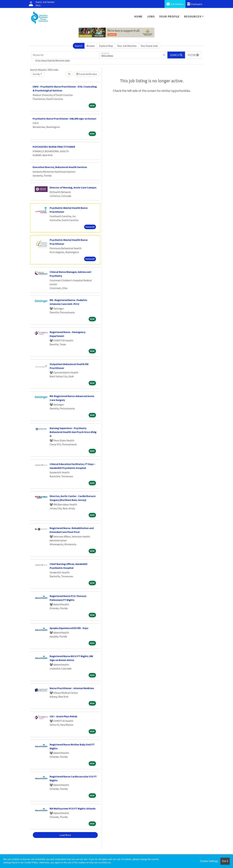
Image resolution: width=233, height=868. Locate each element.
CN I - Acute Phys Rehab (63, 716)
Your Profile (169, 16)
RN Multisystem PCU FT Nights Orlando (73, 808)
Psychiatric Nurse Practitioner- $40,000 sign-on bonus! (64, 119)
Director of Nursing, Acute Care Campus (73, 187)
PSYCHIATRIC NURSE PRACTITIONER (54, 147)
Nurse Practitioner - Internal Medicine (72, 688)
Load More (65, 835)
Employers (195, 4)
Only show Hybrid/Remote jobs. (53, 60)
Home (138, 16)
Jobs (151, 16)
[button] (193, 55)
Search (79, 46)
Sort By (36, 74)
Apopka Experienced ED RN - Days (69, 628)
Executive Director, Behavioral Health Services (60, 167)
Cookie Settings (209, 861)
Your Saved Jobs (149, 46)
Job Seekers (175, 4)
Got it (225, 861)
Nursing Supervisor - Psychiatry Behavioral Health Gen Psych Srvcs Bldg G (73, 432)
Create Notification (87, 74)
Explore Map (106, 46)
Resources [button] (193, 16)
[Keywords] (65, 55)
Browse (91, 46)
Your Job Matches (127, 46)
